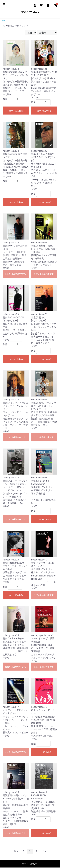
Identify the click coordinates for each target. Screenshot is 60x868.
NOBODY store (30, 12)
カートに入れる (16, 111)
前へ (16, 851)
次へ (44, 851)
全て (3, 21)
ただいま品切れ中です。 (16, 274)
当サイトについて (30, 864)
